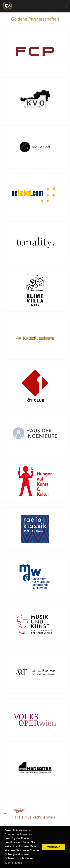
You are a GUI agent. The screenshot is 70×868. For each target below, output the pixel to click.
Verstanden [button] (54, 847)
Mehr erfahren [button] (14, 863)
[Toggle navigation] (67, 6)
